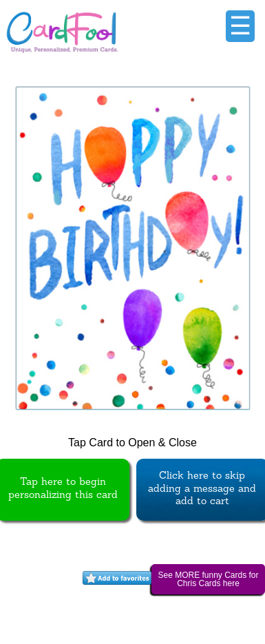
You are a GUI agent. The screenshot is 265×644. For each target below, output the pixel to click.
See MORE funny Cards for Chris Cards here (208, 579)
